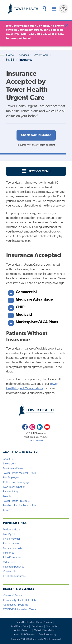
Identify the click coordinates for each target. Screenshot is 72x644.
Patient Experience (14, 567)
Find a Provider (12, 539)
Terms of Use (52, 626)
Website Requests (22, 630)
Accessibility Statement (25, 635)
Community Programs (15, 605)
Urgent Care (41, 55)
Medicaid (20, 314)
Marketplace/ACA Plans (33, 321)
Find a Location (12, 544)
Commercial (22, 291)
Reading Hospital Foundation (19, 506)
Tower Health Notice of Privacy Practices (34, 622)
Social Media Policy (19, 626)
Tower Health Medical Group (19, 473)
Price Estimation (12, 558)
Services (24, 55)
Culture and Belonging (16, 482)
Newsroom (10, 464)
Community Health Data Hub (19, 600)
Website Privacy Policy (44, 630)
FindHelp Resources (14, 576)
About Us (8, 459)
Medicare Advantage (31, 299)
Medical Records (12, 548)
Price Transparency (48, 635)
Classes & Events (13, 596)
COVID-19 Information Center (20, 609)
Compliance (37, 626)
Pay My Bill (9, 534)
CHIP (16, 306)
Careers (8, 510)
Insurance (9, 553)
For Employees (12, 478)
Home (10, 55)
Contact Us (9, 572)
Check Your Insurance (36, 135)
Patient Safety (11, 492)
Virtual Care (10, 562)
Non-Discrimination (14, 487)
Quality (7, 496)
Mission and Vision (14, 468)
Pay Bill (10, 60)
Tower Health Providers (16, 501)
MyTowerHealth (12, 530)
